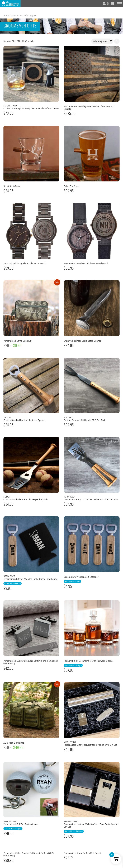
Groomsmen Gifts (20, 15)
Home (6, 15)
